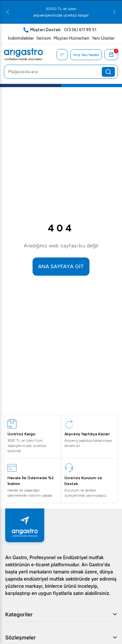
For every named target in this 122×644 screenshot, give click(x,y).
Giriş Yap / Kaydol (86, 55)
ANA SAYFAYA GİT (61, 266)
